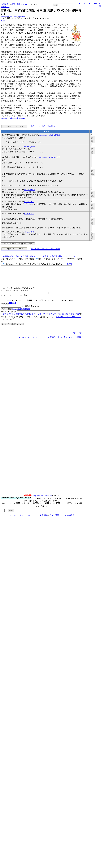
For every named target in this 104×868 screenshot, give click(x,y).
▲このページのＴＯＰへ (28, 341)
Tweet (3, 21)
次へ (101, 3)
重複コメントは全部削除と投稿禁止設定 (19, 318)
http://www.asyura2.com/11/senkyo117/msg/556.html (13, 17)
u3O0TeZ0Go (29, 214)
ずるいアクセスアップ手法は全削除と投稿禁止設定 (59, 318)
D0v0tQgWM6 (30, 146)
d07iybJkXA (29, 202)
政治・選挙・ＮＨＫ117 (21, 4)
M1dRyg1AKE (54, 135)
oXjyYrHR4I (29, 232)
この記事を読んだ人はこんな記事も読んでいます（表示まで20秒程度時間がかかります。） (38, 256)
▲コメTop (83, 3)
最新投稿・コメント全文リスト (68, 321)
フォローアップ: (8, 324)
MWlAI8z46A (30, 190)
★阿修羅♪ (5, 4)
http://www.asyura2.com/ (43, 500)
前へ (101, 6)
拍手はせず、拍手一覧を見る (43, 126)
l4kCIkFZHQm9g (43, 135)
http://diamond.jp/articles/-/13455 (13, 118)
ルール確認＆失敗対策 (21, 313)
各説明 (69, 264)
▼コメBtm (93, 3)
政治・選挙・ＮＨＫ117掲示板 (70, 341)
